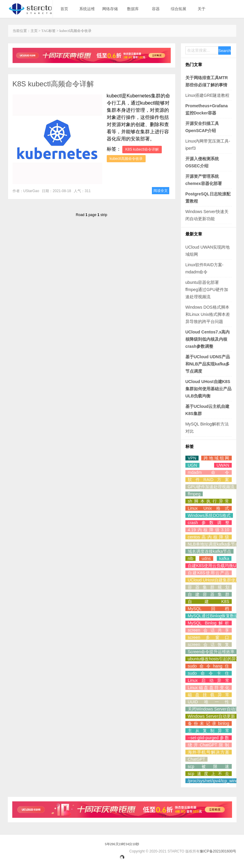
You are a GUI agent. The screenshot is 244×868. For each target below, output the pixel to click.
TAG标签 (48, 31)
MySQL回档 (209, 609)
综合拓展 (179, 9)
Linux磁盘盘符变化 (209, 688)
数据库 (133, 9)
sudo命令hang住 (209, 666)
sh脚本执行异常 (209, 501)
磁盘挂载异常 (209, 695)
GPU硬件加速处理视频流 (211, 487)
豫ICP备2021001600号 (218, 851)
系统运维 (87, 9)
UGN (192, 465)
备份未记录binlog (209, 723)
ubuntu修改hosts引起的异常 (214, 659)
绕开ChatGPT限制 (209, 745)
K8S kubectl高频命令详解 (53, 84)
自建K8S (209, 601)
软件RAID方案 (209, 480)
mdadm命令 (209, 472)
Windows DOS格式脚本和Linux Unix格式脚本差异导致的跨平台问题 (208, 314)
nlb (191, 558)
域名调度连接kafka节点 (209, 551)
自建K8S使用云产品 (209, 573)
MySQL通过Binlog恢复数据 (213, 616)
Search (225, 51)
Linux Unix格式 (209, 508)
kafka (224, 558)
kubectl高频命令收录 (126, 159)
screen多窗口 (209, 637)
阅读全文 (161, 191)
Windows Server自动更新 (211, 716)
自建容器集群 (209, 594)
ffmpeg (194, 494)
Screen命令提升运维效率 (211, 652)
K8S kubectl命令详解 (142, 149)
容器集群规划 (209, 587)
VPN (192, 458)
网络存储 (110, 9)
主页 (34, 31)
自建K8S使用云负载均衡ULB (215, 566)
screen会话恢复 (209, 645)
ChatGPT (196, 759)
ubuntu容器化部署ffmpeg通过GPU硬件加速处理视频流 (207, 290)
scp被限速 (209, 766)
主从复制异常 (209, 731)
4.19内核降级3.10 (209, 530)
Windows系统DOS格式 (209, 515)
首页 (64, 9)
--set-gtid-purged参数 (209, 738)
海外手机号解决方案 (209, 752)
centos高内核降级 (209, 537)
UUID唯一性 (209, 702)
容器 (156, 9)
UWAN (223, 465)
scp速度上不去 (209, 774)
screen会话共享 (209, 630)
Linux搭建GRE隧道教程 (208, 95)
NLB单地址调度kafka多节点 (214, 544)
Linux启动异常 (209, 680)
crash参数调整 (209, 523)
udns (206, 558)
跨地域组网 (216, 458)
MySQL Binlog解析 (209, 623)
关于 (202, 9)
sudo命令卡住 (209, 673)
